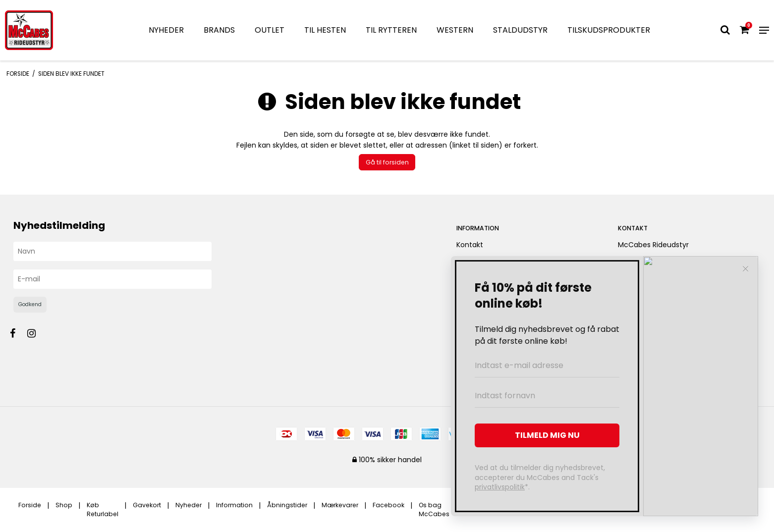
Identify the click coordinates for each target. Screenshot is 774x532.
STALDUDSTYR (520, 30)
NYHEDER (166, 30)
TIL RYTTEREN (391, 30)
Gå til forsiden (387, 162)
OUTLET (270, 30)
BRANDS (219, 30)
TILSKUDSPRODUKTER (609, 30)
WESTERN (455, 30)
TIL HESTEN (325, 30)
